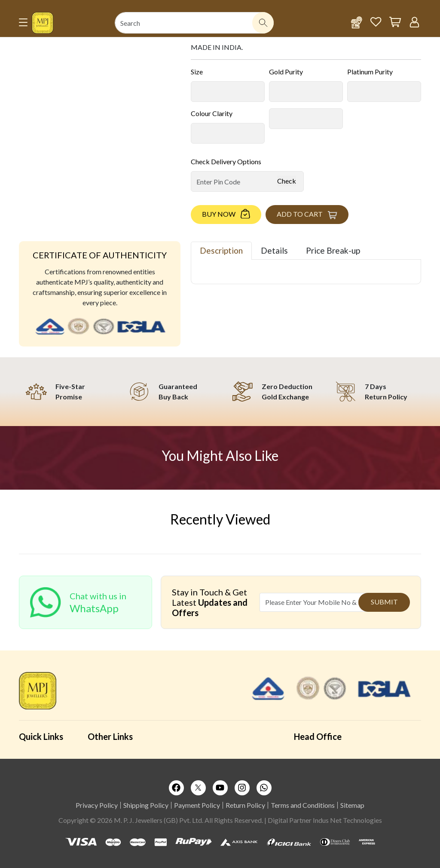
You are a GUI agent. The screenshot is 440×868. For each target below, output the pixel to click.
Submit (384, 602)
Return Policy (245, 805)
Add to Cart (300, 214)
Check (287, 181)
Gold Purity (286, 72)
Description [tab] (221, 250)
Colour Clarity (212, 113)
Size (197, 72)
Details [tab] (274, 250)
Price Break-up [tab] (333, 250)
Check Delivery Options (226, 161)
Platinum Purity (370, 72)
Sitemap (352, 805)
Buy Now (219, 214)
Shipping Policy (146, 805)
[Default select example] (228, 92)
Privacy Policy (97, 805)
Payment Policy (197, 805)
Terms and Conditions (303, 805)
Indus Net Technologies (347, 820)
